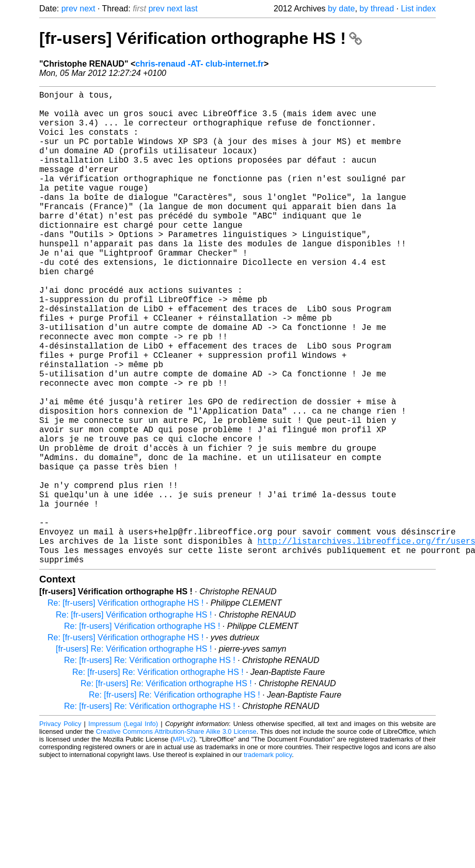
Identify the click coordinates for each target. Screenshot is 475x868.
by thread (377, 9)
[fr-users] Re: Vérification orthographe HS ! (134, 754)
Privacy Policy (60, 829)
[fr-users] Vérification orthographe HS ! (201, 38)
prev (69, 9)
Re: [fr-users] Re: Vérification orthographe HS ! (150, 766)
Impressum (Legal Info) (123, 829)
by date (341, 9)
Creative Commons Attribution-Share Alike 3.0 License (176, 837)
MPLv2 (183, 845)
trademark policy (268, 860)
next (87, 9)
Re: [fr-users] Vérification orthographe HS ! (125, 708)
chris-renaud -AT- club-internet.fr (200, 64)
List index (418, 9)
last (191, 9)
